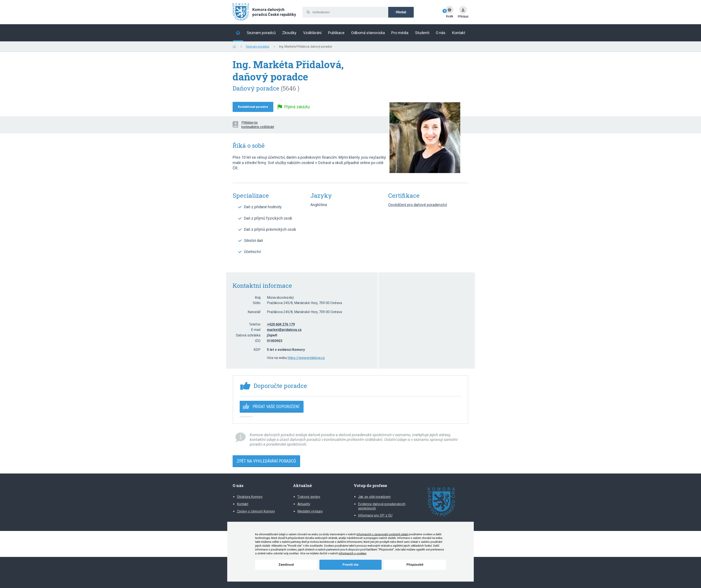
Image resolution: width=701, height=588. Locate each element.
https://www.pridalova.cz (306, 358)
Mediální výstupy (310, 511)
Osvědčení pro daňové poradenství (418, 205)
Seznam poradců (258, 47)
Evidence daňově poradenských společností (382, 506)
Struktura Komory (250, 497)
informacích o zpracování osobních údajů (382, 534)
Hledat (401, 12)
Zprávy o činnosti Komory (256, 511)
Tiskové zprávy (309, 497)
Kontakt (243, 504)
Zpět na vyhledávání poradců (266, 461)
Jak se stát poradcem (374, 497)
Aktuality (304, 504)
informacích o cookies (353, 553)
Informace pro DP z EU (375, 515)
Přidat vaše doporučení (276, 407)
